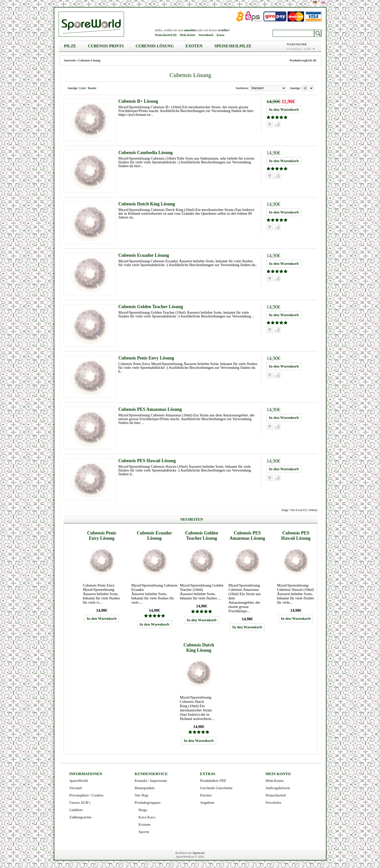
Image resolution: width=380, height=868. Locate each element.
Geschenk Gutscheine (216, 788)
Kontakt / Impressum (151, 781)
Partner (206, 795)
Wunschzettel (276, 795)
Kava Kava (147, 817)
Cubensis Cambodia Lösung (146, 153)
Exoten (194, 46)
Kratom (144, 825)
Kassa (220, 35)
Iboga (143, 810)
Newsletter (274, 803)
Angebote (207, 803)
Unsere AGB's (80, 803)
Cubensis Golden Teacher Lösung (151, 307)
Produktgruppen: (148, 803)
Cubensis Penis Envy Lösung (146, 358)
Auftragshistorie (278, 788)
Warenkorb (206, 35)
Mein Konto (188, 35)
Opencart (199, 853)
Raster (92, 88)
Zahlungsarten (80, 817)
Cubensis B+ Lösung (138, 101)
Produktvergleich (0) (303, 60)
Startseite (70, 60)
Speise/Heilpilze (233, 46)
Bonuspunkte (145, 788)
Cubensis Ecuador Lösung (144, 255)
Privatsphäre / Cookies (87, 795)
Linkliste (76, 810)
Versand (76, 788)
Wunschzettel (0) (166, 35)
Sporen (144, 832)
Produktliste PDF (213, 781)
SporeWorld (79, 781)
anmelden (190, 30)
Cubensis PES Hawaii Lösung (147, 461)
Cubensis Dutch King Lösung (147, 204)
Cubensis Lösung (155, 46)
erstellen (223, 30)
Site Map (142, 795)
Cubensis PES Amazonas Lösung (150, 409)
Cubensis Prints (106, 46)
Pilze (70, 46)
